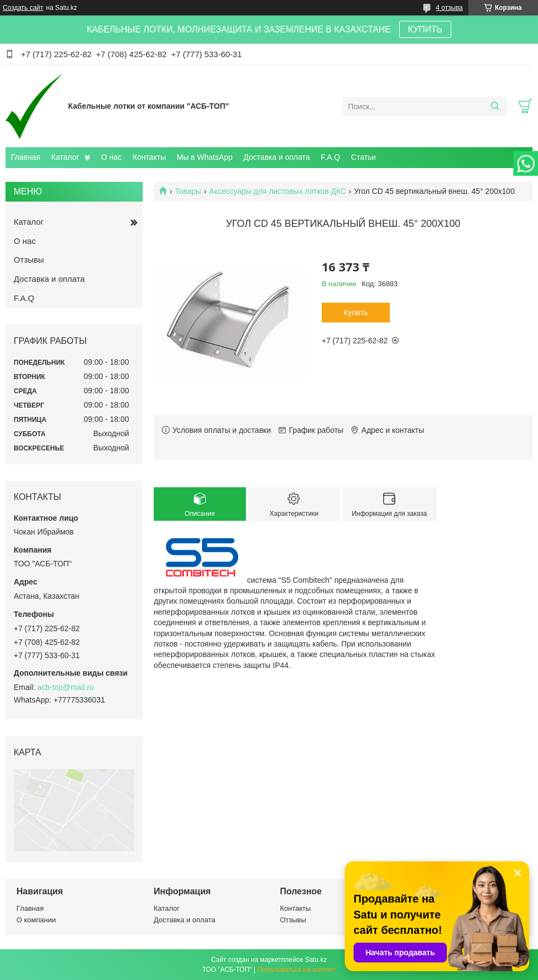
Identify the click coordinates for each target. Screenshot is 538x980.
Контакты (149, 157)
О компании (36, 920)
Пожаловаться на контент (296, 970)
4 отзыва (449, 8)
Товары (188, 191)
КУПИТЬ (425, 29)
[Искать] (495, 107)
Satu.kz (316, 960)
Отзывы (29, 260)
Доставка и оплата (277, 157)
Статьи (363, 157)
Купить (356, 313)
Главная (26, 157)
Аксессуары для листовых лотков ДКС (278, 191)
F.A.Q (330, 157)
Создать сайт (23, 8)
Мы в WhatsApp (205, 157)
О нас (111, 157)
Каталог (65, 157)
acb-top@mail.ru (66, 687)
